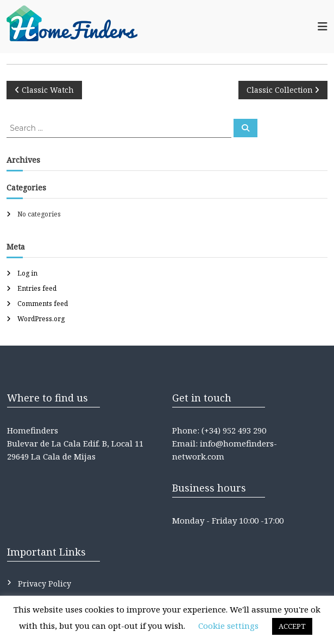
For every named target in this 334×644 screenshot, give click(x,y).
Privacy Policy (45, 584)
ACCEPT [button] (292, 626)
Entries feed (37, 288)
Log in (27, 273)
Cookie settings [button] (228, 626)
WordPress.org (41, 319)
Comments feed (43, 304)
